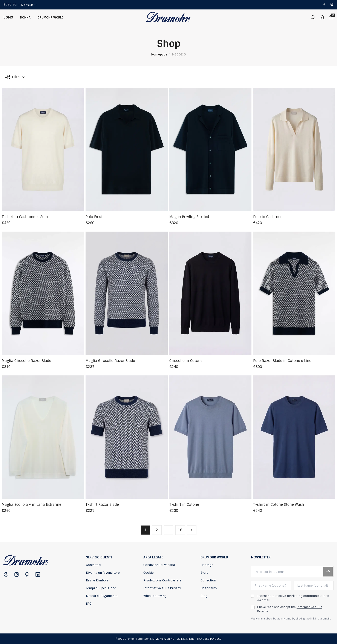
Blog (204, 596)
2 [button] (157, 530)
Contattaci (94, 565)
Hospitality (209, 588)
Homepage (159, 54)
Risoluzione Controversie (162, 580)
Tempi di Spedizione (101, 588)
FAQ (89, 604)
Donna (25, 17)
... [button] (168, 530)
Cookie (149, 573)
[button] (192, 530)
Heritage (207, 565)
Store (204, 573)
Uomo (8, 17)
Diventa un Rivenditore (103, 573)
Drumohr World (51, 17)
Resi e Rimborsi (98, 580)
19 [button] (180, 530)
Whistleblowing (155, 596)
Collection (208, 580)
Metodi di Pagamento (102, 596)
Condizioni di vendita (159, 565)
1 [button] (145, 530)
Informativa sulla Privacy (162, 588)
